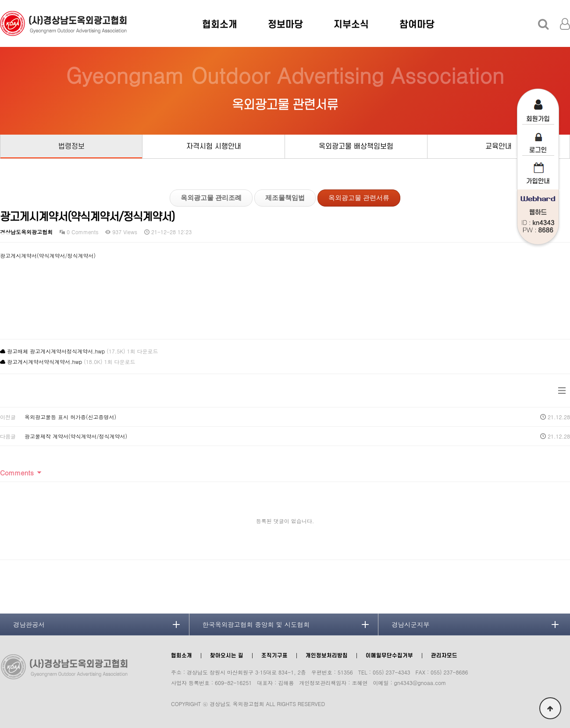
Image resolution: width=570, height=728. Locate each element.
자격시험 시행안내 (214, 146)
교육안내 (499, 146)
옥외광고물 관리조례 (211, 198)
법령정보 (71, 146)
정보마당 (285, 25)
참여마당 (417, 25)
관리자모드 (444, 656)
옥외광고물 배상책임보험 (356, 146)
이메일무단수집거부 (389, 656)
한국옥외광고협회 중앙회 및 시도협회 (256, 625)
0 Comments (79, 232)
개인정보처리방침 (327, 656)
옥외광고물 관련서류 (359, 198)
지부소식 (351, 25)
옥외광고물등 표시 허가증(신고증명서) (70, 417)
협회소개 (220, 25)
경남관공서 (29, 625)
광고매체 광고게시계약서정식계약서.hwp (56, 351)
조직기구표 (274, 656)
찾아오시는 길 (227, 656)
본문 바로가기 (0, 0)
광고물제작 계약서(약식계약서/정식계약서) (76, 436)
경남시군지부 (410, 625)
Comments (17, 473)
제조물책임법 (285, 198)
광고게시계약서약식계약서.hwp (45, 362)
